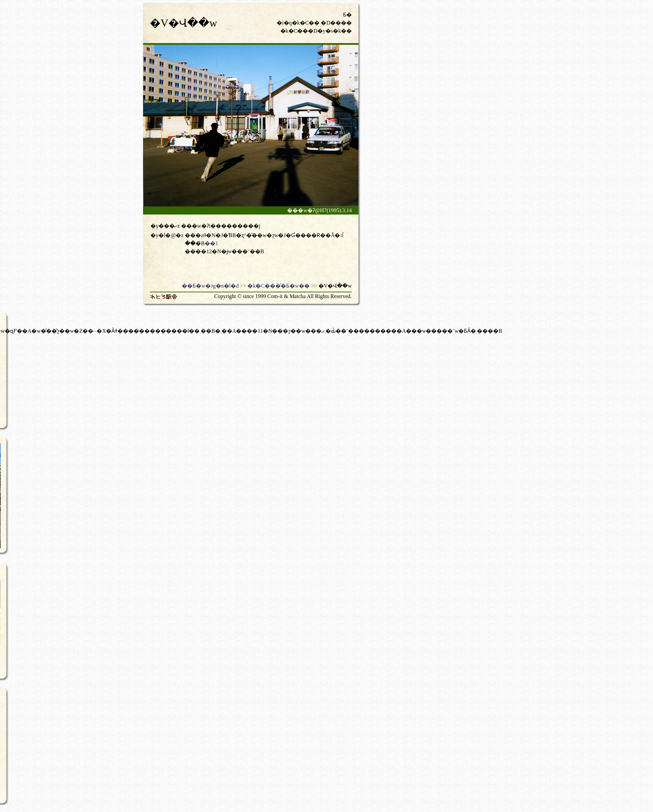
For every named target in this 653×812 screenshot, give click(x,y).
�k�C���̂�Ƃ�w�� (278, 286)
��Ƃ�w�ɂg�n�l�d (210, 286)
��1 (211, 243)
